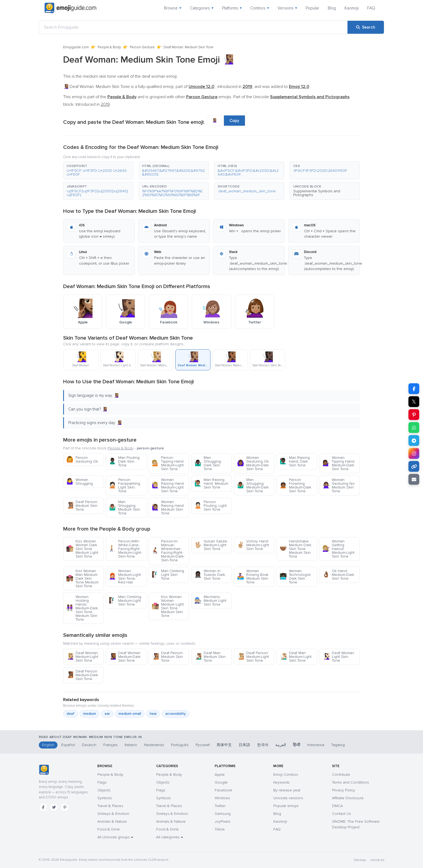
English (48, 745)
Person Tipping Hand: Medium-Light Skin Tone (168, 463)
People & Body (109, 47)
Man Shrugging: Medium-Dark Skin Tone (253, 485)
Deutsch (89, 745)
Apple (220, 775)
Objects (104, 790)
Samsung (223, 814)
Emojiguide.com (76, 47)
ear (107, 714)
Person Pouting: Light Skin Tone (210, 506)
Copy (234, 121)
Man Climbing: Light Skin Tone (168, 575)
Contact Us (342, 814)
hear (153, 714)
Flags (102, 782)
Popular (312, 8)
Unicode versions (288, 798)
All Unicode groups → (115, 837)
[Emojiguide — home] (70, 8)
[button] (98, 170)
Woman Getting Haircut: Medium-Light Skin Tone (338, 549)
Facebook (224, 790)
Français (110, 745)
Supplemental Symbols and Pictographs (317, 193)
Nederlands (154, 745)
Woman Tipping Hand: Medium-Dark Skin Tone (339, 463)
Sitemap (360, 860)
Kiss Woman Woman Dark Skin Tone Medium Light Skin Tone (82, 549)
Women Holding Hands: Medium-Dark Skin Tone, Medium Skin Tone (82, 608)
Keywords (282, 782)
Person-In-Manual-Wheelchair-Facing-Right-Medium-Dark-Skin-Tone (168, 551)
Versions (287, 8)
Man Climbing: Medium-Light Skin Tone (125, 601)
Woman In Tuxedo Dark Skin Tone (210, 575)
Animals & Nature (112, 821)
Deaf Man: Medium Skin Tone (210, 657)
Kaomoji (352, 8)
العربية (281, 745)
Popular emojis (286, 806)
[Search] (366, 27)
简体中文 (224, 745)
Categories (202, 8)
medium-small (130, 714)
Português (180, 745)
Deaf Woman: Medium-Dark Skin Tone (125, 657)
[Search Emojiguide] (193, 27)
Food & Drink (109, 829)
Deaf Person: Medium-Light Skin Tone (253, 657)
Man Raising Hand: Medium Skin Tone (211, 483)
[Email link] (414, 479)
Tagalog (338, 745)
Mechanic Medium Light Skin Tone (210, 601)
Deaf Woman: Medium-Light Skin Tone (82, 657)
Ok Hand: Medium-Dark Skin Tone (338, 575)
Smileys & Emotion (113, 814)
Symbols (105, 798)
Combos (260, 8)
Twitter (220, 806)
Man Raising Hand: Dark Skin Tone (295, 461)
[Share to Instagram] (414, 453)
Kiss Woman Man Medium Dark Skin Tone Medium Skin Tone (82, 578)
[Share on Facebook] (414, 389)
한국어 (263, 745)
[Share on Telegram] (414, 440)
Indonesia (316, 745)
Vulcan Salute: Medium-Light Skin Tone (211, 545)
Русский (203, 745)
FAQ (371, 8)
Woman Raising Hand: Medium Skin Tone (168, 508)
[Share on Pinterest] (414, 415)
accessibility (176, 714)
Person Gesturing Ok (82, 459)
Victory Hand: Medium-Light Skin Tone (253, 545)
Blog (332, 8)
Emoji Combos (286, 775)
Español (68, 745)
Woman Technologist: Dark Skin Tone (295, 577)
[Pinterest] (65, 807)
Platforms (232, 8)
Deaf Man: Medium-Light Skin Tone (296, 657)
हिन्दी (297, 745)
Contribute (341, 775)
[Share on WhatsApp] (414, 428)
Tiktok (220, 829)
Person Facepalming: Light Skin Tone (125, 485)
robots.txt (377, 860)
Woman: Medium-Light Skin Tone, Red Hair (125, 577)
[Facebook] (43, 807)
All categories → (170, 837)
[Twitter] (54, 807)
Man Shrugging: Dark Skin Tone (208, 463)
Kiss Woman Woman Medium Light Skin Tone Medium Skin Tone (168, 606)
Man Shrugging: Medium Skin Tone (124, 508)
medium (90, 714)
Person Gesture (142, 47)
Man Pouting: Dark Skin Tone (124, 461)
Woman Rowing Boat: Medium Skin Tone (253, 577)
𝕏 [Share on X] (414, 402)
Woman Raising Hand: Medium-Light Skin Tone (168, 485)
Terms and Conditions (351, 782)
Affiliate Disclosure (348, 798)
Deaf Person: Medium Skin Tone (82, 506)
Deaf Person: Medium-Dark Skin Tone (82, 675)
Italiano (131, 745)
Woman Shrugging (79, 482)
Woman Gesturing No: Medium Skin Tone (339, 485)
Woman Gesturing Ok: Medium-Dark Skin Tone (253, 463)
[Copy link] (414, 466)
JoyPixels (223, 821)
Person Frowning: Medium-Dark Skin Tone (295, 485)
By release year (287, 790)
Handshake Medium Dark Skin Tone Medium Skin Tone (295, 549)
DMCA (337, 806)
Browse (173, 8)
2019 (105, 104)
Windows (222, 798)
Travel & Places (110, 806)
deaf (71, 714)
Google (221, 782)
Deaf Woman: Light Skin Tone (339, 657)
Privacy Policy (344, 790)
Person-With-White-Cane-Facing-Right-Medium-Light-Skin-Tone (125, 549)
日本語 (244, 745)
